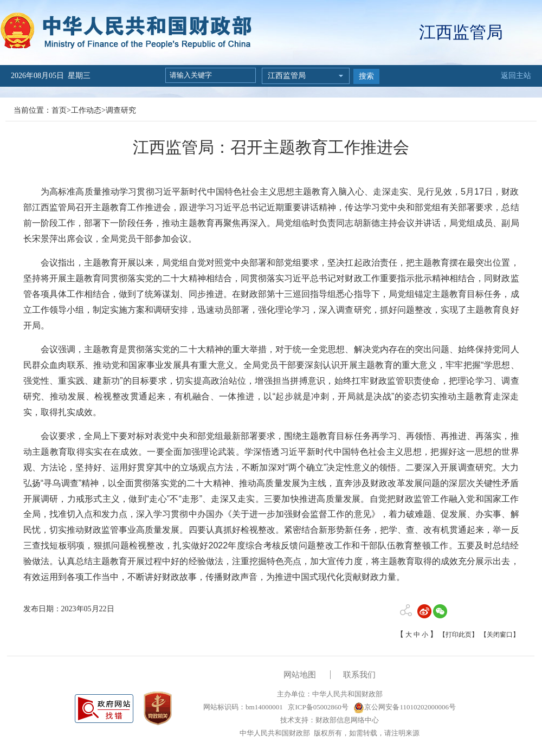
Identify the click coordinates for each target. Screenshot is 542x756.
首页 (59, 110)
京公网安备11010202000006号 (405, 707)
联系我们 (359, 675)
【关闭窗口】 (500, 635)
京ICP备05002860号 (317, 707)
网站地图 (300, 675)
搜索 (366, 76)
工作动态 (86, 110)
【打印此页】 (459, 635)
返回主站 (516, 76)
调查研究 (121, 110)
